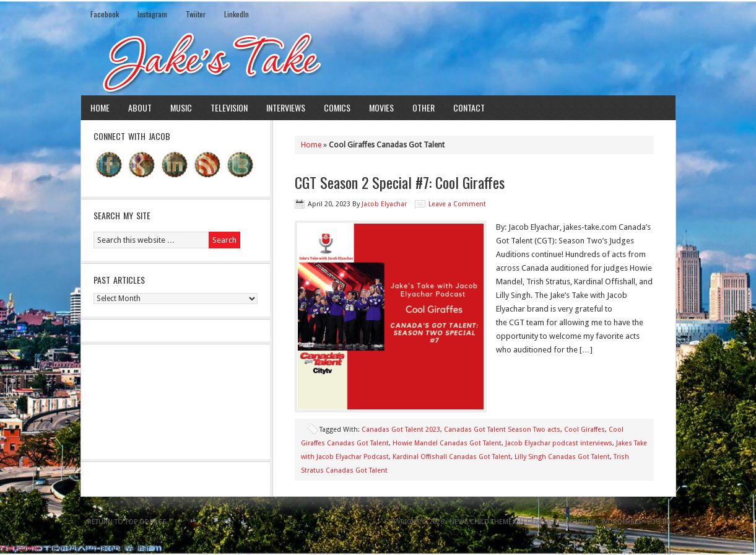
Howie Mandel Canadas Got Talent (447, 443)
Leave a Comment (457, 204)
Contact (469, 107)
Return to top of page (127, 522)
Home (100, 107)
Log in (658, 522)
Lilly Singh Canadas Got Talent (562, 457)
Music (181, 107)
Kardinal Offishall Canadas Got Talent (452, 457)
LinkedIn (237, 14)
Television (229, 107)
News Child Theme (481, 522)
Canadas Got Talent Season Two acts (502, 430)
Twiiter (196, 14)
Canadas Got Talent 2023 (401, 430)
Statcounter (20, 548)
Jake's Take (378, 61)
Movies (381, 107)
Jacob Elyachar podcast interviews (559, 443)
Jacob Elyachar (384, 204)
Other (424, 107)
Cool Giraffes (584, 430)
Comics (337, 107)
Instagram (152, 14)
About (140, 107)
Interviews (286, 107)
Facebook (105, 14)
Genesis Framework (561, 522)
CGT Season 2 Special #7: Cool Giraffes (400, 182)
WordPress (621, 522)
